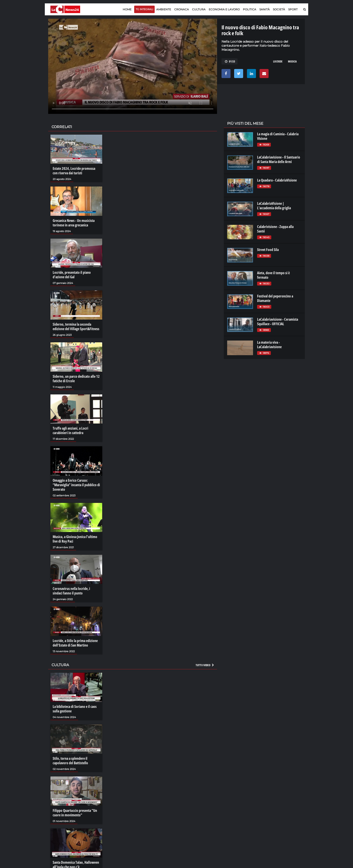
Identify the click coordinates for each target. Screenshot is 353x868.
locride (278, 61)
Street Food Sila (268, 250)
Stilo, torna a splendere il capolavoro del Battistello (70, 761)
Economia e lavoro (224, 9)
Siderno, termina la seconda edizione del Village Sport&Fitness (76, 327)
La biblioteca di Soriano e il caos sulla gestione (75, 709)
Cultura (199, 9)
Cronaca (182, 9)
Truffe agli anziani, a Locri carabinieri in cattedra (70, 431)
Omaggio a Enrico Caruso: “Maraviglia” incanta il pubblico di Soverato (76, 485)
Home (127, 9)
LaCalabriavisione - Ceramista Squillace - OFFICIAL (278, 322)
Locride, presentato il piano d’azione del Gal (72, 275)
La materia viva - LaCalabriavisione (269, 345)
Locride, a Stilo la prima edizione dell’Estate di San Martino (75, 643)
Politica (250, 9)
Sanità (265, 9)
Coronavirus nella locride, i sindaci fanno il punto (71, 591)
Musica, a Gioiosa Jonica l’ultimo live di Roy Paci (75, 539)
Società (279, 9)
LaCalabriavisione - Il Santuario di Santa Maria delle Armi (279, 159)
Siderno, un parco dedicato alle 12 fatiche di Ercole (76, 379)
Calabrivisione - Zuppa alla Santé (275, 229)
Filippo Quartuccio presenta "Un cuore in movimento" (75, 813)
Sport (293, 9)
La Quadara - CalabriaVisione (277, 180)
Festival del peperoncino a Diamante (275, 298)
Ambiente (164, 9)
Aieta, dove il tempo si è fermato (273, 275)
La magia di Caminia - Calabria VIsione (278, 136)
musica (292, 61)
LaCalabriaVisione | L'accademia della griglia (274, 206)
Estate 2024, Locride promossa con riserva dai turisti (74, 171)
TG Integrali (144, 9)
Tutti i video (205, 665)
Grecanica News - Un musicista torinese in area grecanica (74, 223)
